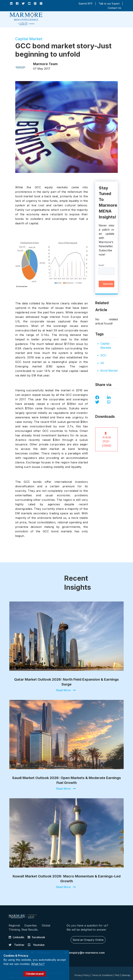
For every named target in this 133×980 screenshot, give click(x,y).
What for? (38, 964)
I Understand (35, 974)
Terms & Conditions (102, 972)
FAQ (117, 972)
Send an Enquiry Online (88, 937)
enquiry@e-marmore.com (87, 949)
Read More (63, 690)
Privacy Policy (82, 972)
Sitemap (126, 972)
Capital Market (29, 39)
